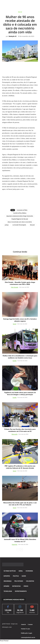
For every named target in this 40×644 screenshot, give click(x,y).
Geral (20, 12)
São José (32, 225)
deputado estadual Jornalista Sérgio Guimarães (20, 216)
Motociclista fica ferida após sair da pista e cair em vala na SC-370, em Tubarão (20, 504)
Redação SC (13, 36)
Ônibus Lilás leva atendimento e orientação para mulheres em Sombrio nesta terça (20, 357)
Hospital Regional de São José (20, 219)
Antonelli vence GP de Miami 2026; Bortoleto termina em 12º (20, 540)
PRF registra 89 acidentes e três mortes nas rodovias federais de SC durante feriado (20, 467)
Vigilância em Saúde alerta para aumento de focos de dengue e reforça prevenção (20, 393)
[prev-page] (18, 550)
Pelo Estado (15, 287)
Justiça (7, 225)
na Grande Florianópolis (19, 225)
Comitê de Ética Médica (20, 213)
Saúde (15, 361)
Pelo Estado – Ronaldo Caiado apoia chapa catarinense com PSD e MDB (20, 283)
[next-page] (21, 550)
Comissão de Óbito (22, 210)
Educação (15, 434)
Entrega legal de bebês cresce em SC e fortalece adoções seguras (20, 320)
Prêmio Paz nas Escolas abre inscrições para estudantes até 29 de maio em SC (20, 430)
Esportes (15, 545)
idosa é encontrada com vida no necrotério (20, 222)
